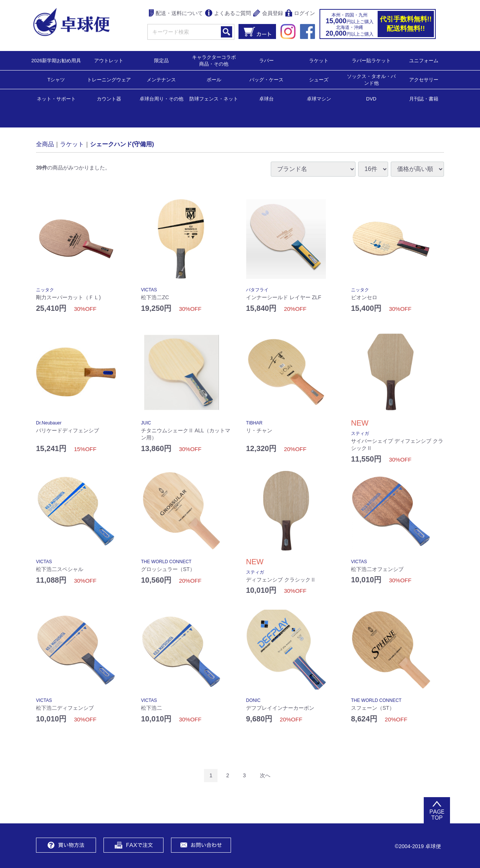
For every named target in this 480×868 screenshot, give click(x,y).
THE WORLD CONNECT (166, 562)
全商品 (45, 144)
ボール (214, 79)
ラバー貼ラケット (371, 60)
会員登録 (268, 14)
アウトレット (109, 60)
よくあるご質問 (228, 14)
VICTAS (149, 290)
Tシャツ (56, 79)
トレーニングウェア (109, 79)
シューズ (319, 79)
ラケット (319, 60)
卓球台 (266, 98)
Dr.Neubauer (49, 423)
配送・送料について (176, 14)
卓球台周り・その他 (161, 98)
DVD (371, 99)
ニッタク (45, 290)
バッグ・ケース (266, 79)
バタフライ (257, 290)
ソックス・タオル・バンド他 (371, 79)
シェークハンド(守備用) (122, 144)
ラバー (266, 60)
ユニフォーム (424, 60)
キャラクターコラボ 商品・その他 (216, 60)
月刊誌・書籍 (424, 98)
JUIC (146, 423)
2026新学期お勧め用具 (56, 60)
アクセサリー (424, 79)
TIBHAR (254, 423)
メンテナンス (161, 79)
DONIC (253, 700)
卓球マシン (319, 98)
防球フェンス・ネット (214, 98)
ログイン (300, 14)
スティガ (360, 433)
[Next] (265, 776)
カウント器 (109, 98)
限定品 (161, 60)
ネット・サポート (56, 98)
